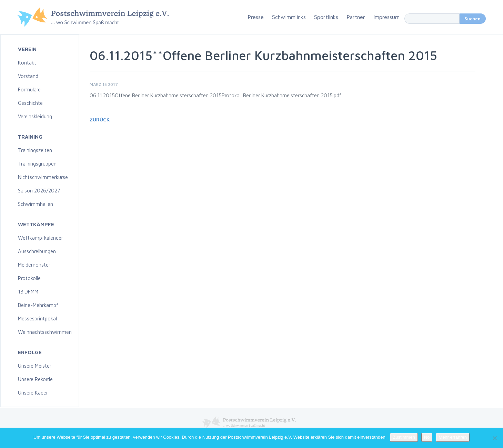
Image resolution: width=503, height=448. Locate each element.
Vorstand (28, 76)
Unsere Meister (35, 366)
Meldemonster (34, 265)
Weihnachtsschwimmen (45, 332)
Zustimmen (404, 437)
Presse (256, 17)
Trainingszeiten (35, 150)
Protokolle (29, 278)
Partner (356, 17)
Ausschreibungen (37, 251)
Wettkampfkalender (41, 238)
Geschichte (30, 103)
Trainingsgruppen (37, 164)
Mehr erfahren (453, 437)
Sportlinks (326, 17)
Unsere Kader (33, 393)
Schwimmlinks (289, 17)
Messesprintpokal (37, 318)
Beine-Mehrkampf (38, 305)
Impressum (386, 17)
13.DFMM (28, 292)
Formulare (29, 89)
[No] (494, 438)
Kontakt (27, 63)
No (427, 437)
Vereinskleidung (35, 116)
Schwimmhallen (36, 204)
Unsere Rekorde (35, 379)
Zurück (100, 120)
